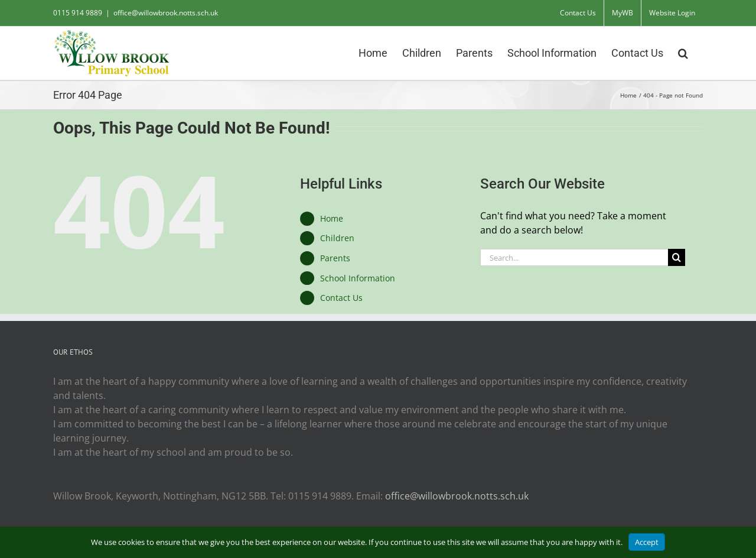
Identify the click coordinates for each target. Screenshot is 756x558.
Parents (335, 258)
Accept (647, 542)
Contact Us (341, 298)
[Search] (677, 257)
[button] (683, 52)
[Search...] (574, 257)
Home (332, 218)
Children (337, 238)
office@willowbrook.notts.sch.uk (166, 13)
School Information (358, 278)
